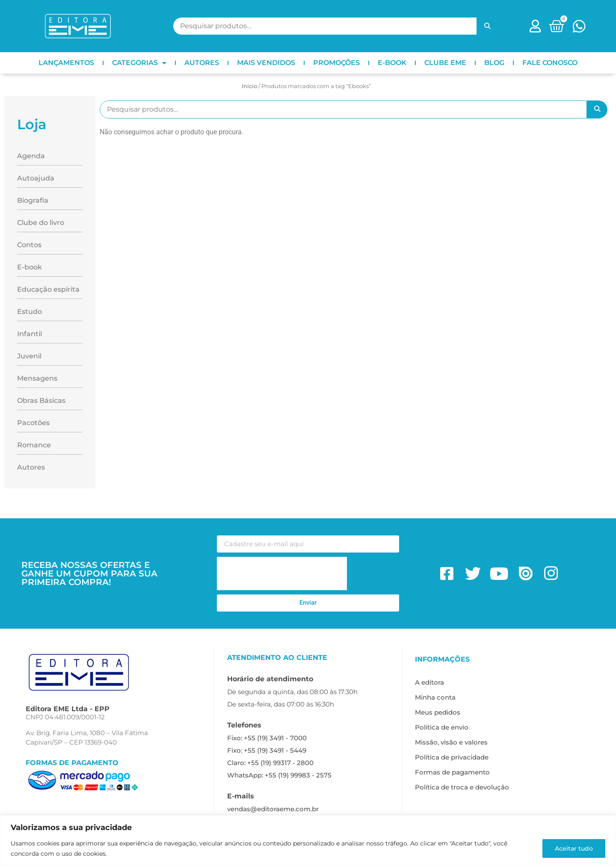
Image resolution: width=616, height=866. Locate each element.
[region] (308, 841)
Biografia (33, 200)
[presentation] (282, 573)
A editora (429, 682)
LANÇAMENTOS (66, 63)
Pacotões (33, 423)
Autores (31, 467)
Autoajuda (36, 178)
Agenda (31, 156)
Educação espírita (48, 289)
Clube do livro (41, 223)
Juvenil (29, 356)
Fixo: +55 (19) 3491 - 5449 (267, 750)
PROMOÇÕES (336, 63)
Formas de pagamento (452, 772)
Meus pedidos (438, 712)
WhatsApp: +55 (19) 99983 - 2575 (279, 775)
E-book (30, 267)
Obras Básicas (41, 400)
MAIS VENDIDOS (266, 63)
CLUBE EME (445, 63)
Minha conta (435, 697)
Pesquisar (487, 26)
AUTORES (202, 63)
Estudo (30, 312)
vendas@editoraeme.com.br (273, 809)
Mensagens (37, 378)
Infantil (30, 334)
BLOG (494, 63)
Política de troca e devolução (462, 787)
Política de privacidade (452, 757)
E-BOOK (392, 63)
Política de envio (442, 727)
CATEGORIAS (139, 63)
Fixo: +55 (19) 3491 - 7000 (267, 738)
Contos (29, 245)
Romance (34, 445)
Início (249, 86)
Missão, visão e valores (451, 742)
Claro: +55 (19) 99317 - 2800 (270, 763)
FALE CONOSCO (550, 63)
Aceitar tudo (574, 848)
